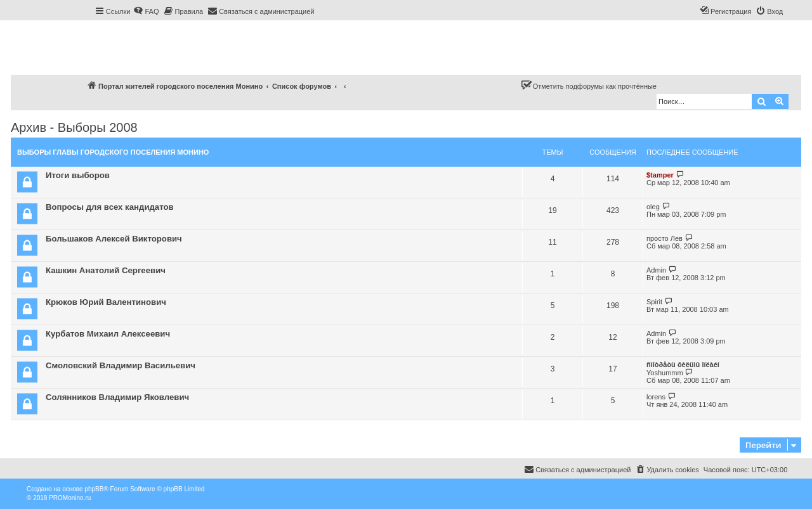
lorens (656, 397)
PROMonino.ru (70, 498)
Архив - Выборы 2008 (74, 127)
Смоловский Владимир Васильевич (121, 365)
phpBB (94, 489)
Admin (656, 270)
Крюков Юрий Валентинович (106, 302)
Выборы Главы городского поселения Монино (113, 152)
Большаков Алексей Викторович (114, 239)
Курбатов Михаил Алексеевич (108, 334)
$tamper (660, 175)
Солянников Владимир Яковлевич (117, 397)
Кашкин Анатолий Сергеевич (106, 270)
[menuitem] (146, 11)
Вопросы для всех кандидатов (110, 207)
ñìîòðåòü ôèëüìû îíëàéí (683, 364)
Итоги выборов (78, 175)
